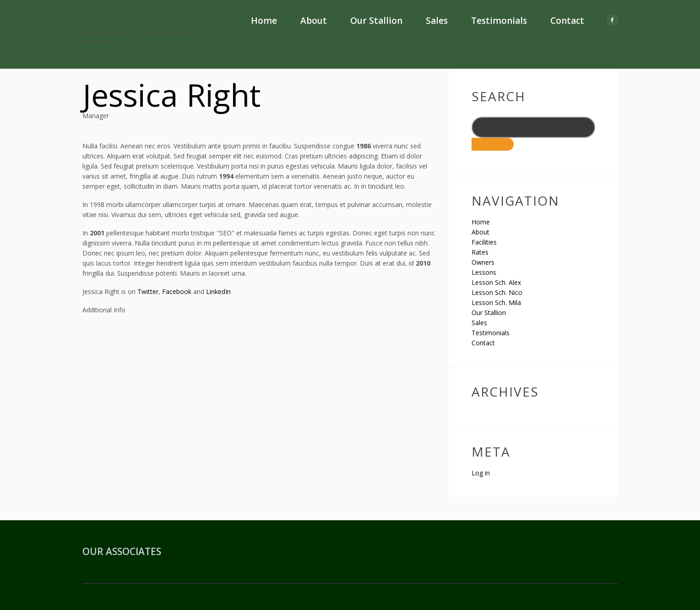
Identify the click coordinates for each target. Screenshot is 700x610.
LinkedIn (218, 291)
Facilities (484, 242)
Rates (480, 252)
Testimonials (499, 21)
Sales (437, 21)
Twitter (148, 291)
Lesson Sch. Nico (497, 292)
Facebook (177, 291)
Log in (481, 473)
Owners (483, 262)
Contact (567, 21)
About (314, 21)
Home (264, 21)
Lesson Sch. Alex (496, 282)
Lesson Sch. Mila (496, 302)
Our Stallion (376, 21)
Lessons (484, 272)
